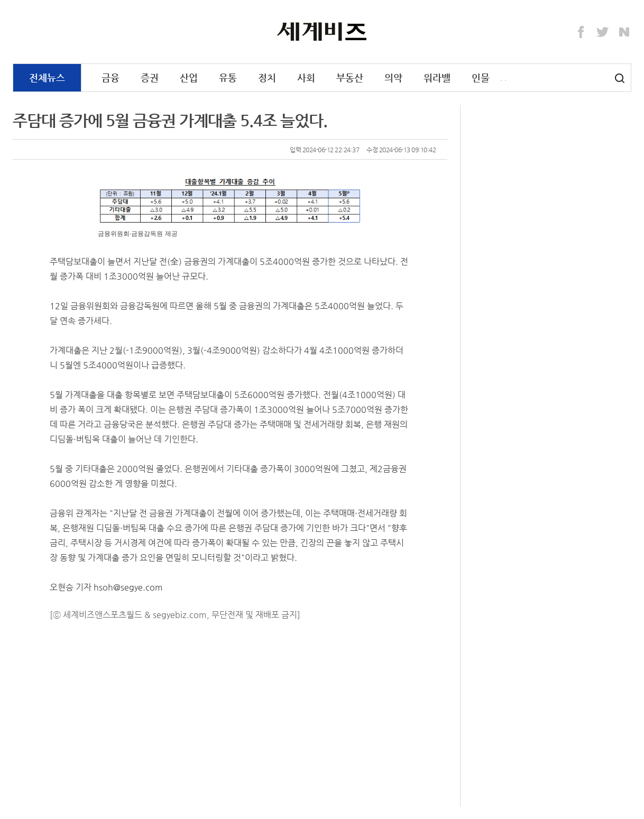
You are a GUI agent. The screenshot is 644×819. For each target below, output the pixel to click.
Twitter (603, 32)
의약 (393, 77)
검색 (620, 78)
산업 (189, 77)
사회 (306, 77)
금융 (111, 77)
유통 (228, 77)
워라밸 (437, 77)
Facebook (581, 32)
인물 (481, 77)
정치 (267, 77)
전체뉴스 (47, 77)
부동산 (350, 77)
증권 (150, 77)
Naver (624, 32)
